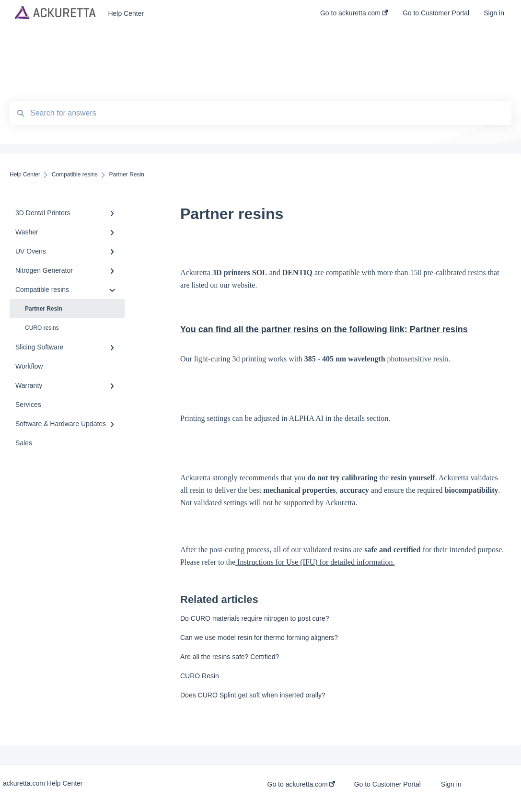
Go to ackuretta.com (301, 784)
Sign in (451, 784)
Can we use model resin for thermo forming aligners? (259, 638)
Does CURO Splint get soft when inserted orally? (253, 695)
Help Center (126, 13)
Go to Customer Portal (388, 784)
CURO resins (42, 328)
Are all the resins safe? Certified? (230, 657)
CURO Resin (200, 676)
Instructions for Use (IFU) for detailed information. (315, 562)
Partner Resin (44, 309)
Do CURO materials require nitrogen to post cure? (255, 618)
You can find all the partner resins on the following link (295, 329)
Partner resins (439, 329)
